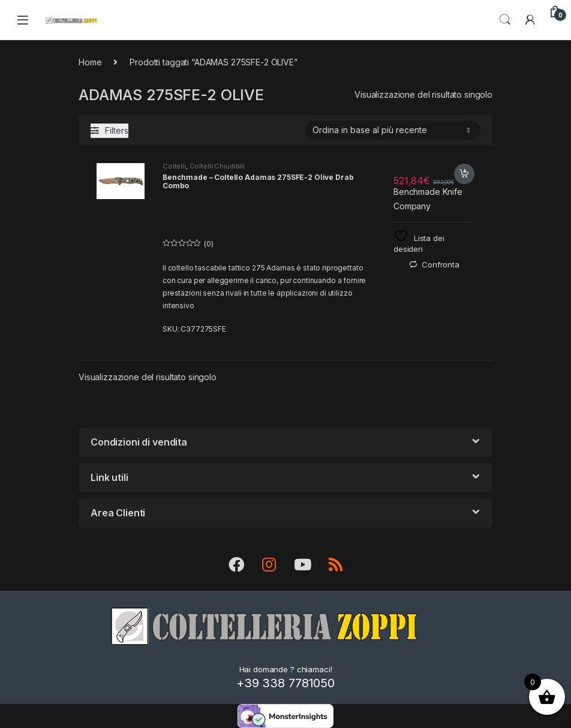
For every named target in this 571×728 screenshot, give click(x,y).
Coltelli (174, 166)
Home (90, 62)
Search (505, 20)
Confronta (441, 264)
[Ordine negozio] (393, 130)
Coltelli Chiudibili (217, 166)
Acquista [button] (464, 174)
